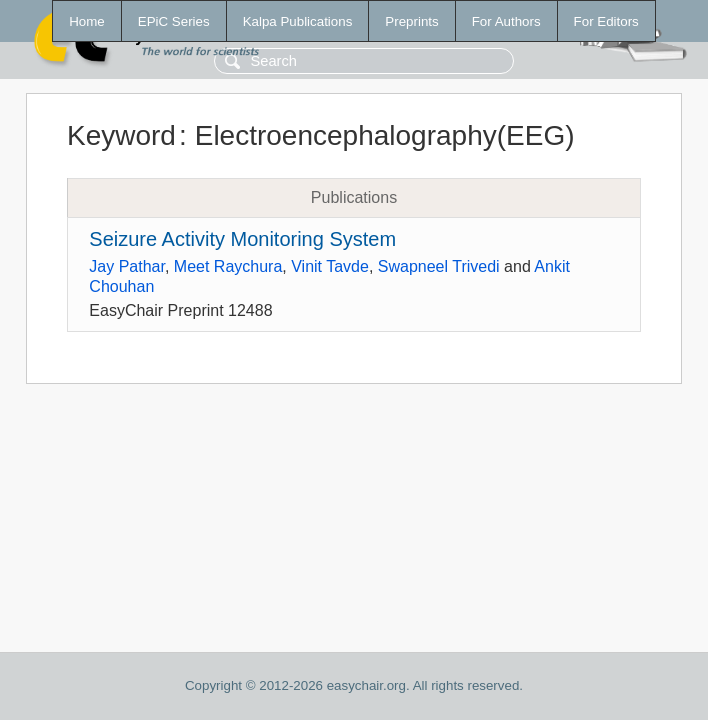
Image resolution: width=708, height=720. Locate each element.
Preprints (411, 21)
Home (87, 21)
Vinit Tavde (330, 266)
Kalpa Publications (298, 21)
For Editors (606, 21)
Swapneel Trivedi (439, 266)
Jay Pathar (127, 266)
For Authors (506, 21)
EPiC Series (174, 21)
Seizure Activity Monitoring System (242, 239)
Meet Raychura (228, 266)
